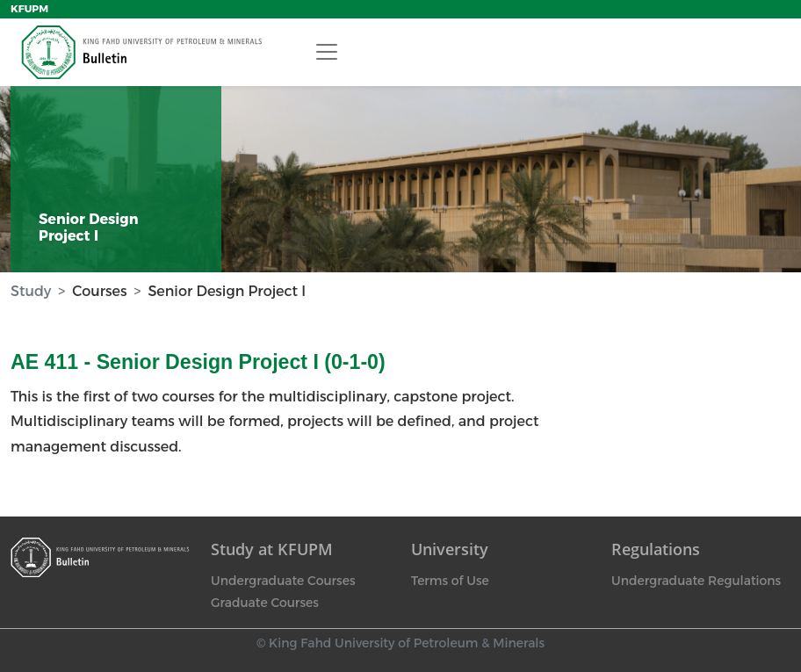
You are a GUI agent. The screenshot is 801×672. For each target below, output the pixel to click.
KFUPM (29, 9)
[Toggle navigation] (327, 52)
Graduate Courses (265, 603)
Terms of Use (450, 581)
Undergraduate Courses (283, 581)
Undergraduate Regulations (696, 581)
